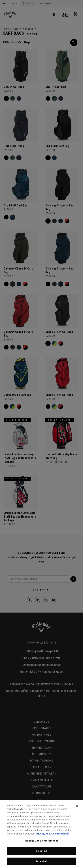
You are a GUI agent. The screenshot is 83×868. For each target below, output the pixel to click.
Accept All (41, 861)
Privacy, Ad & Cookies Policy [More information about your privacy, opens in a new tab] (52, 834)
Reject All (41, 851)
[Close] (77, 806)
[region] (41, 834)
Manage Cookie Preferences (41, 841)
